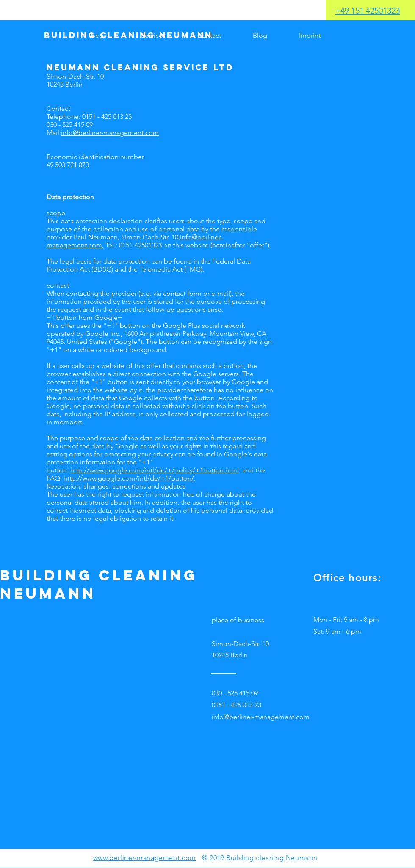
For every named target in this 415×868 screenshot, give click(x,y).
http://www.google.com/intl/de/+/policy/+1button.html (155, 470)
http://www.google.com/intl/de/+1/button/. (130, 478)
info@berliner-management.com (110, 133)
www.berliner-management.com (145, 858)
